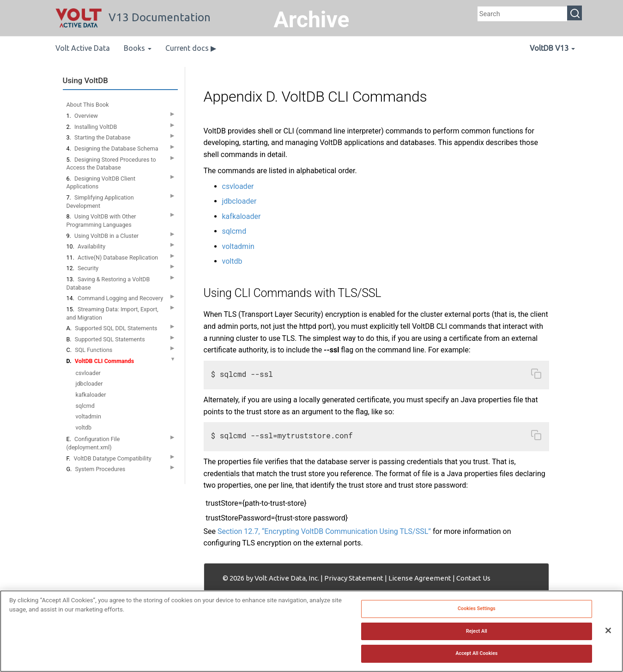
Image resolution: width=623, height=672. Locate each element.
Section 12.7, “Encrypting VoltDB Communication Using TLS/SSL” (324, 531)
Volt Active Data (83, 48)
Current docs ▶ (191, 48)
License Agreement (420, 578)
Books (138, 48)
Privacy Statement (354, 578)
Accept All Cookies (476, 655)
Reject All (477, 633)
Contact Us (473, 578)
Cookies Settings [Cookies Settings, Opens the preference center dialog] (477, 610)
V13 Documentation (133, 17)
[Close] (608, 632)
